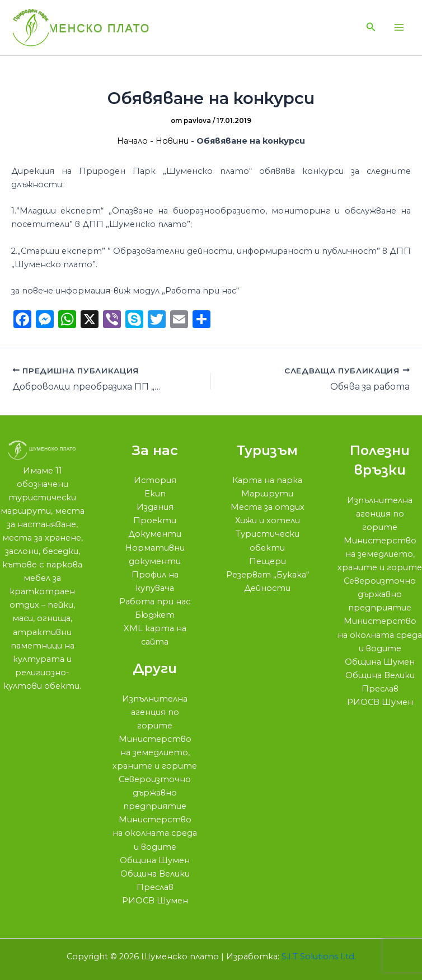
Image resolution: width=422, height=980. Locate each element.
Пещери (268, 561)
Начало (132, 141)
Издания (155, 507)
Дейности (267, 588)
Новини (172, 141)
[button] (371, 28)
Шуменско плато (90, 28)
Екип (155, 494)
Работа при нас (155, 602)
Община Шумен (155, 860)
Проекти (155, 520)
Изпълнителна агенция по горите (155, 712)
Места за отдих (268, 507)
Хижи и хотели (268, 520)
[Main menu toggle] (399, 28)
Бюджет (155, 615)
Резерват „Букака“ (268, 575)
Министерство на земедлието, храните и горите (155, 752)
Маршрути (267, 494)
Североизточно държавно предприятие (155, 793)
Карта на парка (267, 480)
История (155, 480)
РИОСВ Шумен (155, 901)
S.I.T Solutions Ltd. (319, 957)
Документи (155, 534)
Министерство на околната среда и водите (155, 833)
